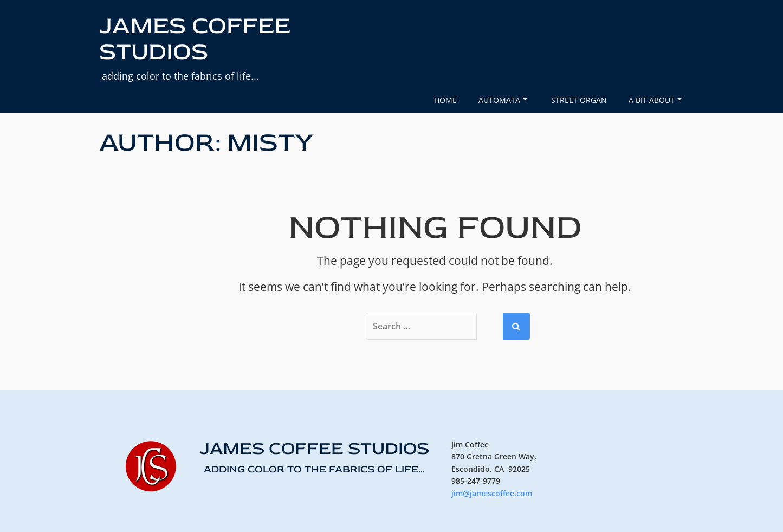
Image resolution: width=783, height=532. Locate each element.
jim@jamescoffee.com (492, 493)
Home (445, 100)
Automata (503, 100)
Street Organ (579, 100)
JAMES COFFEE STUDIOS (195, 39)
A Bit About (655, 100)
